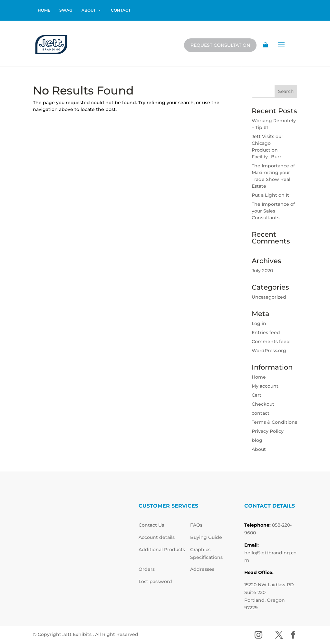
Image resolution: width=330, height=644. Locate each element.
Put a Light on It (270, 195)
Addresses (202, 569)
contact (121, 10)
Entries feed (266, 332)
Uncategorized (269, 297)
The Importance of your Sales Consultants (273, 211)
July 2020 (262, 271)
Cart (257, 395)
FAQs (196, 525)
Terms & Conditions (274, 422)
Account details (157, 537)
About (92, 10)
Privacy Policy (268, 431)
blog (257, 440)
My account (265, 386)
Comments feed (271, 342)
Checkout (263, 404)
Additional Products (162, 550)
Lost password (155, 581)
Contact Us (151, 525)
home (44, 10)
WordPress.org (269, 351)
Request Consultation (220, 45)
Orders (147, 569)
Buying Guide (206, 537)
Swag (66, 10)
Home (259, 377)
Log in (259, 323)
